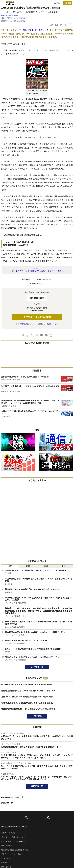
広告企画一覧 (7, 803)
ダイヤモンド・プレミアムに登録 (37, 317)
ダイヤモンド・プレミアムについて (13, 837)
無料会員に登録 (37, 298)
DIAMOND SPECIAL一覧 (12, 797)
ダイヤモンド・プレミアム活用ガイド (14, 841)
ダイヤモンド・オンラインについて (14, 827)
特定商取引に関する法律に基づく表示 (15, 850)
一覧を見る (37, 716)
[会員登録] (68, 3)
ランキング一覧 (37, 667)
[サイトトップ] (9, 3)
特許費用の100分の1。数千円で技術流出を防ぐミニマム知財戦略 (28, 709)
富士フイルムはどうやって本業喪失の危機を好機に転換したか (27, 697)
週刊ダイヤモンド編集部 (10, 16)
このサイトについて (8, 833)
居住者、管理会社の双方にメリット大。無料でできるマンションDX (28, 691)
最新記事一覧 (37, 786)
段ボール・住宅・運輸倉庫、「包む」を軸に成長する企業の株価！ (27, 685)
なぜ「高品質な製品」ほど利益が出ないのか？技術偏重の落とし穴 (28, 703)
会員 (64, 566)
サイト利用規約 (7, 846)
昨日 (28, 566)
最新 (10, 566)
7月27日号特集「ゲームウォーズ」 (35, 30)
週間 (46, 566)
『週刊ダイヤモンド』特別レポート (18, 18)
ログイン (57, 3)
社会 (3, 18)
